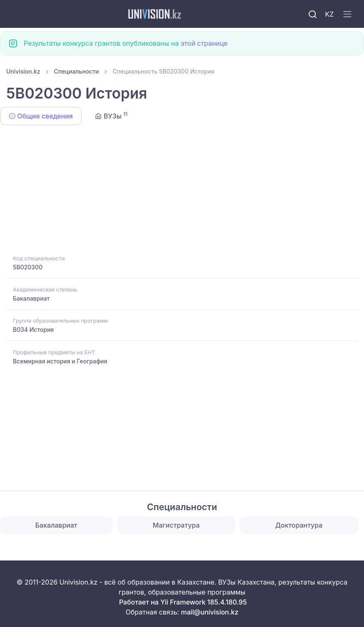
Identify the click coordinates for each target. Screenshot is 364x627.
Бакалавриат (31, 298)
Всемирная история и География (60, 361)
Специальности (76, 71)
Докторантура (299, 525)
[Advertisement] (182, 191)
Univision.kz (23, 71)
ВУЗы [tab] (111, 116)
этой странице (204, 43)
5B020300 (28, 267)
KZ (329, 14)
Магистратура (176, 525)
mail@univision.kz (209, 612)
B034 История (33, 330)
